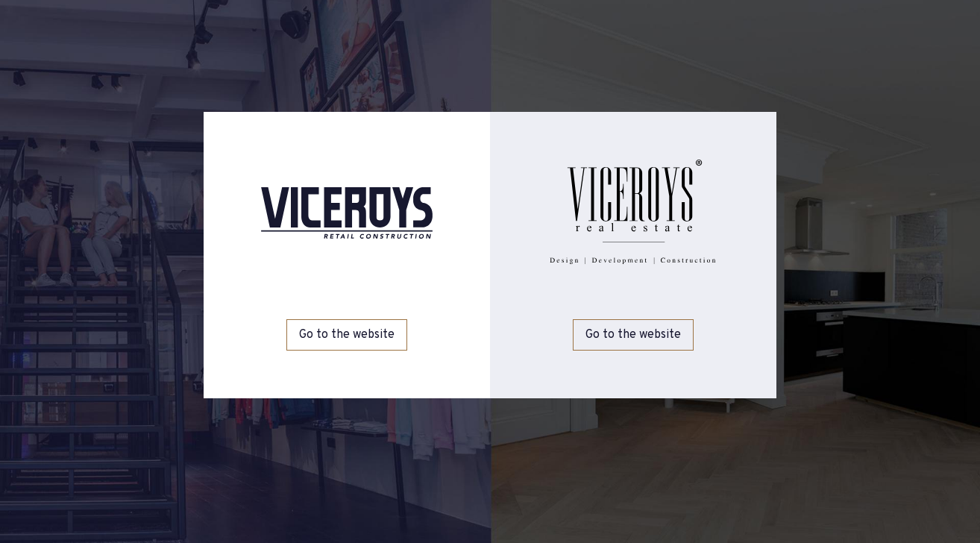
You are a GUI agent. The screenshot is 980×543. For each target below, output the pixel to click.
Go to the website (347, 335)
